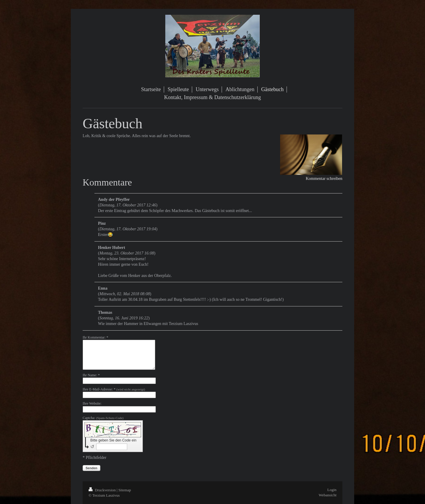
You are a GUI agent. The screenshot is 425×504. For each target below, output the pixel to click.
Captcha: (103, 418)
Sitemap (125, 490)
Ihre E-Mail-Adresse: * (114, 389)
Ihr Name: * (91, 375)
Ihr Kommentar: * (95, 337)
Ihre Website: (92, 403)
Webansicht (328, 495)
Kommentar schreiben (324, 179)
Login (332, 490)
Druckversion (103, 490)
